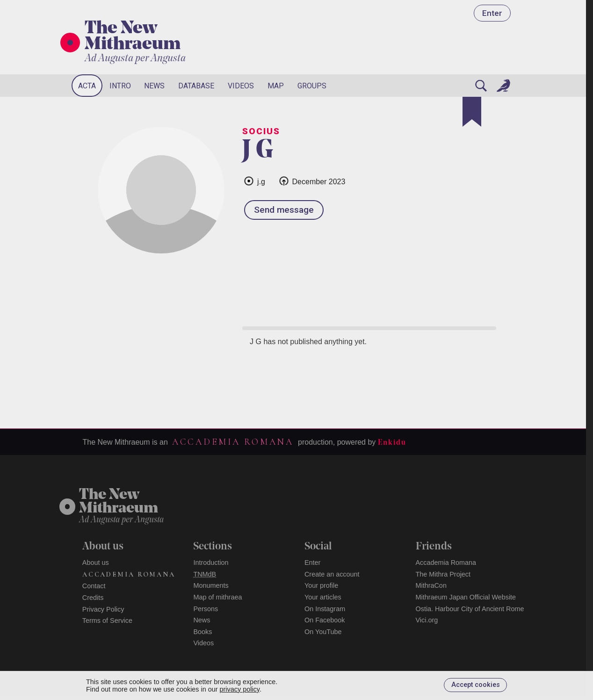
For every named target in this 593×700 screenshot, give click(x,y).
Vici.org (427, 620)
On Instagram (325, 609)
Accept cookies (476, 685)
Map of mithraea (217, 597)
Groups (312, 86)
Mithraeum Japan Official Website (466, 597)
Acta (87, 86)
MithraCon (431, 585)
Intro (120, 86)
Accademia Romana (233, 442)
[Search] (481, 86)
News (154, 86)
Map (276, 86)
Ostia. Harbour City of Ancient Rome (470, 609)
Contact (94, 586)
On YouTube (323, 632)
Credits (93, 598)
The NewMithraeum (119, 502)
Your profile (321, 585)
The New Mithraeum (133, 37)
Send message (284, 210)
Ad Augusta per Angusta (135, 59)
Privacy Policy (103, 609)
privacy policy (240, 689)
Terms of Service (107, 621)
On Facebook (325, 620)
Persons (206, 609)
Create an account (332, 574)
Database (196, 86)
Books (202, 632)
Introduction (211, 563)
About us (96, 563)
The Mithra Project (443, 574)
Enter (492, 13)
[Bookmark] (472, 112)
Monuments (211, 585)
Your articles (323, 597)
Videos (241, 86)
